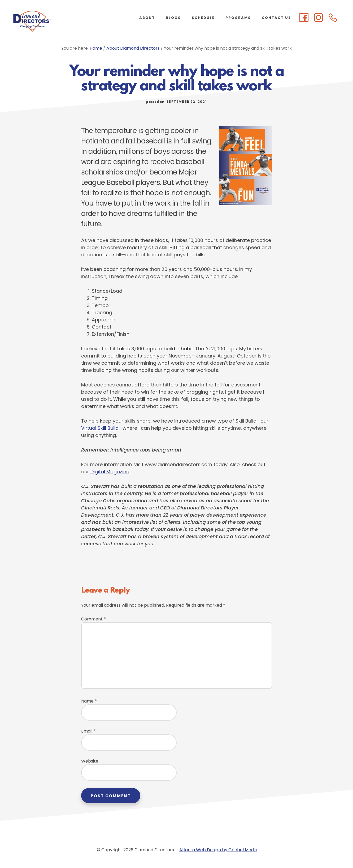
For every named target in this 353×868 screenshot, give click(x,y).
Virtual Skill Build (100, 428)
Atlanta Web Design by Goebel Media (218, 850)
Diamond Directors (53, 21)
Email (88, 731)
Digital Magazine (110, 472)
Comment (93, 619)
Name (89, 701)
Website (90, 761)
